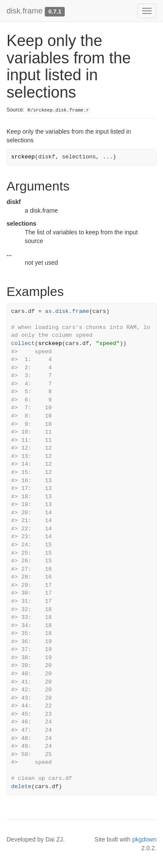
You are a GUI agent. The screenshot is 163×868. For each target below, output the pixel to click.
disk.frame (25, 11)
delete (22, 787)
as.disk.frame (67, 311)
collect (23, 344)
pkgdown (144, 839)
